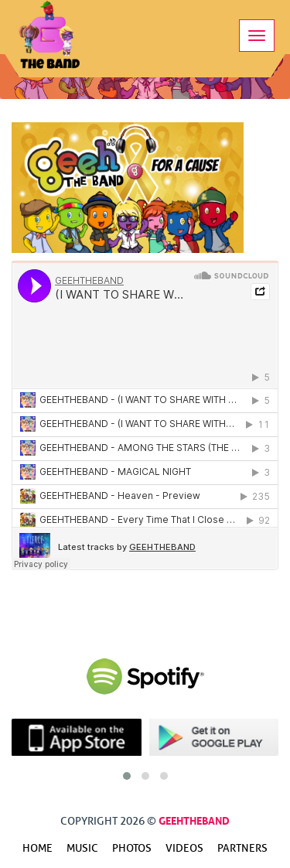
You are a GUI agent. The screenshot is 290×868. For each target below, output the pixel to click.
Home (38, 848)
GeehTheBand (194, 819)
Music (82, 848)
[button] (127, 776)
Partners (242, 848)
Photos (132, 848)
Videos (184, 848)
